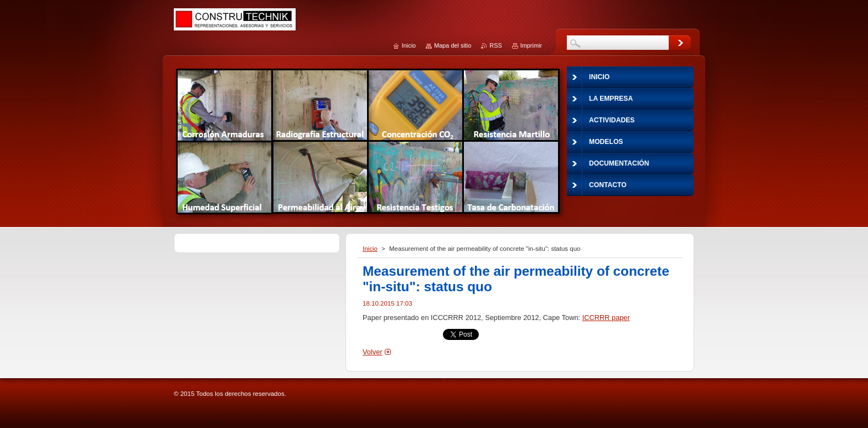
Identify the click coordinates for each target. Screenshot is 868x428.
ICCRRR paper (606, 318)
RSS (495, 45)
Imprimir (531, 45)
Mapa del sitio (453, 45)
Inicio (370, 249)
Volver (373, 352)
